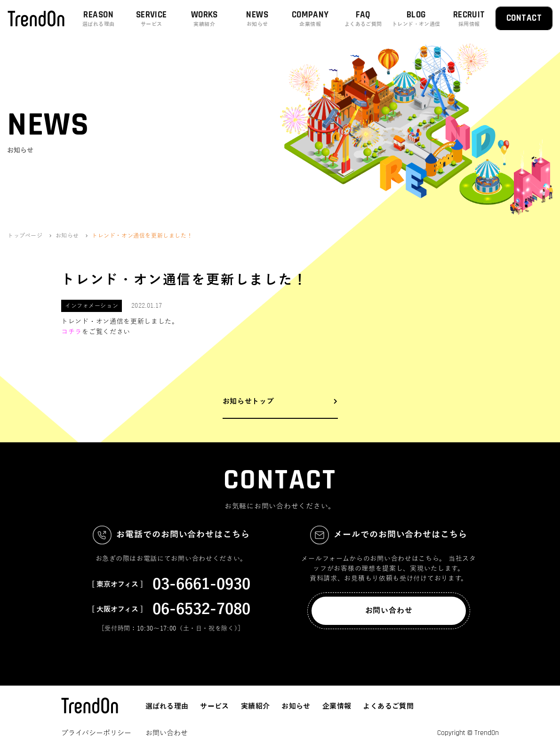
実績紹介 (256, 706)
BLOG (416, 19)
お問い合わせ (389, 611)
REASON (99, 19)
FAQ (364, 19)
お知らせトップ (248, 401)
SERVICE (152, 19)
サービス (215, 706)
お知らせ (296, 706)
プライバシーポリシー (96, 733)
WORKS (204, 19)
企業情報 (337, 706)
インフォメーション (92, 306)
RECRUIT (469, 19)
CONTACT (524, 18)
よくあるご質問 (388, 706)
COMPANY (310, 19)
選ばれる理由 (167, 706)
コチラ (72, 332)
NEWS (258, 19)
